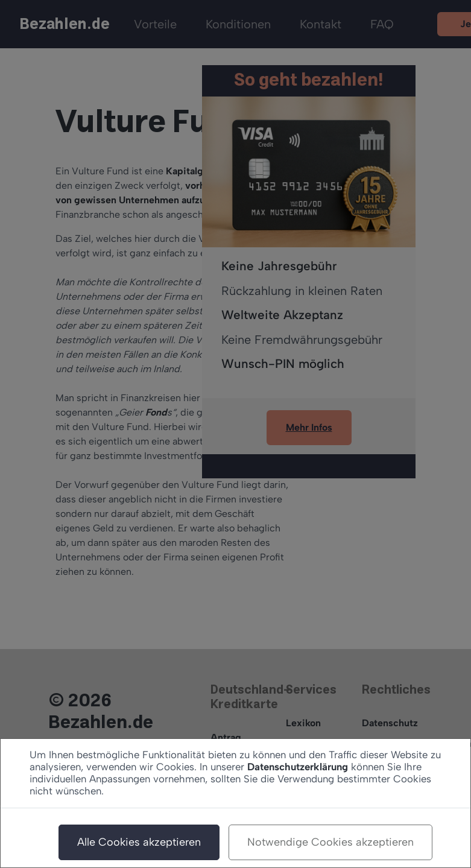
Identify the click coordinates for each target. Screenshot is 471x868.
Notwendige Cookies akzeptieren (330, 842)
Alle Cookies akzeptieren (139, 842)
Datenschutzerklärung (298, 767)
